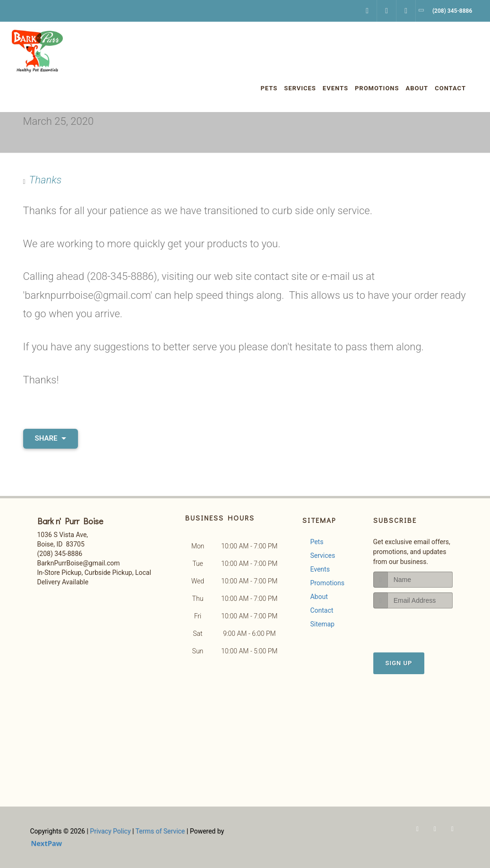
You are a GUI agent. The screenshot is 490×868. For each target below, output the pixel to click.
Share (51, 438)
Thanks (46, 180)
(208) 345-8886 (60, 554)
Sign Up (399, 663)
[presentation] (424, 626)
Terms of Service (160, 831)
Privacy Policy (110, 831)
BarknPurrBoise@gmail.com (79, 563)
